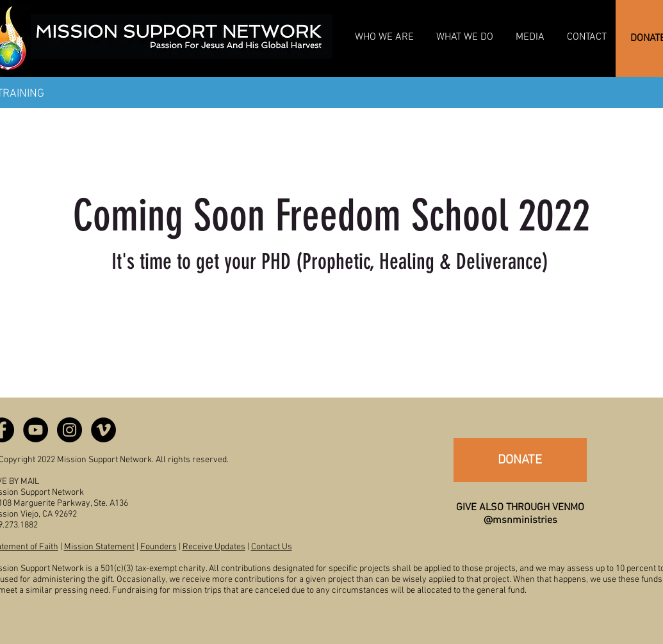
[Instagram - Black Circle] (70, 430)
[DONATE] (520, 460)
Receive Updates (214, 547)
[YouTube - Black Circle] (36, 430)
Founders (159, 547)
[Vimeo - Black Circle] (103, 430)
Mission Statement (99, 547)
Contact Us (272, 547)
